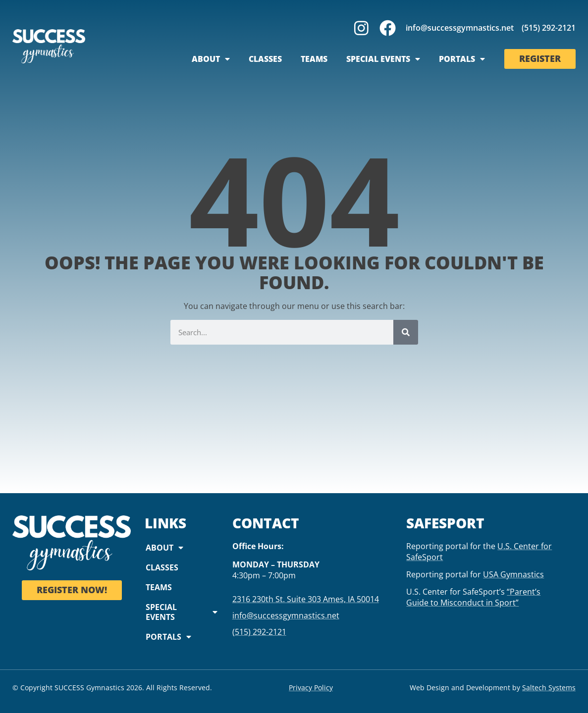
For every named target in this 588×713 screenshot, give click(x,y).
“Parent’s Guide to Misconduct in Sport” (473, 597)
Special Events (383, 59)
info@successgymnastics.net (460, 28)
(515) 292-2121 (549, 28)
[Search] (406, 332)
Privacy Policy (311, 688)
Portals (462, 59)
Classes (265, 59)
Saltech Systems (549, 688)
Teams (314, 59)
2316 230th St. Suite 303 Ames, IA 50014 (306, 599)
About (211, 59)
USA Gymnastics (513, 574)
